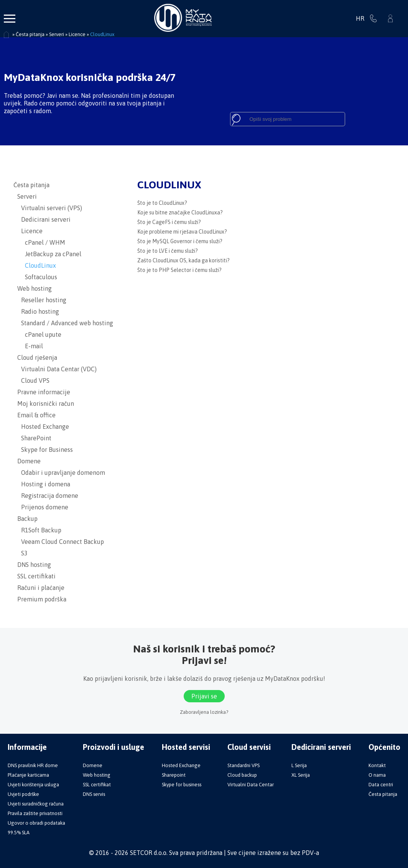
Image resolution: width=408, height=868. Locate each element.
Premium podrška (40, 599)
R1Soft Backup (37, 530)
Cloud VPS (31, 380)
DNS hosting (32, 565)
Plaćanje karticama (28, 775)
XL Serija (301, 775)
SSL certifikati (35, 576)
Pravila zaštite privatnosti (35, 813)
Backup (25, 519)
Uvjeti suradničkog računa (36, 804)
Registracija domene (46, 496)
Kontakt (377, 765)
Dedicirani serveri (42, 219)
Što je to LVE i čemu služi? (168, 251)
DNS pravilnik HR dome (33, 765)
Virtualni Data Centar (251, 785)
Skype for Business (43, 450)
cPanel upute (37, 334)
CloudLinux (35, 265)
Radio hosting (36, 311)
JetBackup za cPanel (47, 254)
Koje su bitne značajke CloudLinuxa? (180, 212)
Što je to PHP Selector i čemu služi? (179, 270)
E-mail (28, 346)
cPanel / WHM (39, 242)
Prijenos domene (41, 507)
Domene (27, 461)
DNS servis (94, 794)
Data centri (381, 785)
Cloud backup (242, 775)
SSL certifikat (97, 785)
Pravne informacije (42, 392)
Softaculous (35, 277)
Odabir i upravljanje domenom (59, 473)
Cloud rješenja (35, 357)
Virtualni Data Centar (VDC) (55, 369)
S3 (21, 553)
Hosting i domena (42, 484)
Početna (7, 35)
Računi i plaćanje (39, 588)
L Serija (299, 765)
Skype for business (182, 785)
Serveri (25, 196)
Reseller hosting (40, 300)
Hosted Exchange (41, 427)
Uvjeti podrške (23, 794)
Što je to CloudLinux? (162, 203)
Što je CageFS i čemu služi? (169, 222)
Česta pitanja (31, 185)
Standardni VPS (243, 765)
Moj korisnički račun (44, 404)
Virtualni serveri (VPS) (48, 208)
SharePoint (32, 438)
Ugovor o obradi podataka (36, 823)
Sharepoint (174, 775)
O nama (377, 775)
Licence (28, 231)
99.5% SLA (19, 833)
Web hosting (33, 288)
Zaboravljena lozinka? (204, 712)
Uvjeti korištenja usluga (33, 785)
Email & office (35, 415)
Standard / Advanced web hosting (63, 323)
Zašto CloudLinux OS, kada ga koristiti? (183, 260)
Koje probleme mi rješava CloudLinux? (182, 232)
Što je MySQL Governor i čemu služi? (180, 241)
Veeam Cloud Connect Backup (59, 542)
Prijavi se (390, 18)
